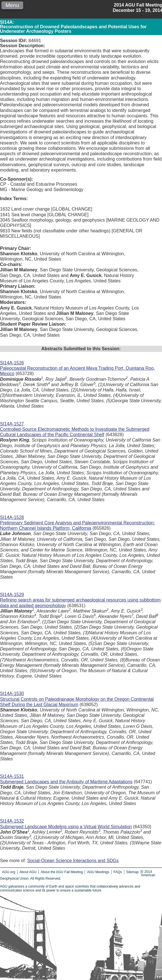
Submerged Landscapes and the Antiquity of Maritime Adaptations (66, 782)
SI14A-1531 (12, 776)
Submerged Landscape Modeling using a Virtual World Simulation (66, 827)
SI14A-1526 (12, 363)
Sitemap (133, 872)
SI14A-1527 (12, 424)
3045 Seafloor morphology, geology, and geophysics (52, 220)
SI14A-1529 (12, 595)
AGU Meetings (98, 872)
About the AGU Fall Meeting (62, 872)
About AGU (28, 872)
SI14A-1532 (12, 821)
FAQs (118, 872)
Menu (12, 5)
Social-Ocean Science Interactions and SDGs (73, 861)
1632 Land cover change (25, 209)
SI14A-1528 (12, 517)
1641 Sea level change (23, 215)
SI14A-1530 (12, 694)
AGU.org (9, 872)
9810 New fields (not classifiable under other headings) (55, 231)
